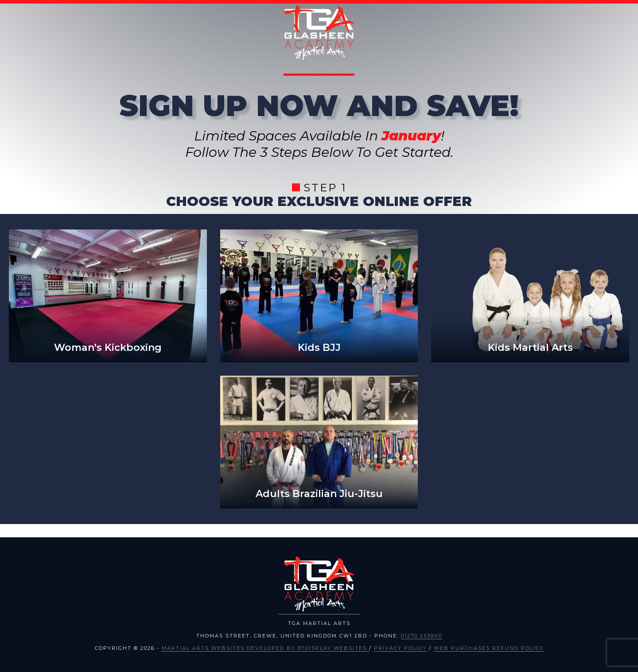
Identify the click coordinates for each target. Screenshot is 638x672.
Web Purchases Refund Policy (489, 648)
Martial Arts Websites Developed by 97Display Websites (265, 648)
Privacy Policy (400, 648)
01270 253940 (422, 636)
